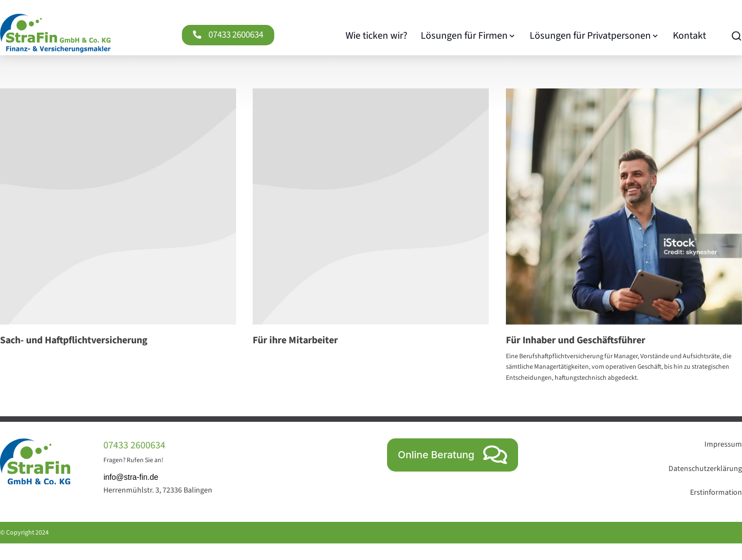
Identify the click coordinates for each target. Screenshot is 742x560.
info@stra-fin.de (131, 477)
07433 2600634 (236, 35)
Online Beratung (453, 455)
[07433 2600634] (197, 35)
